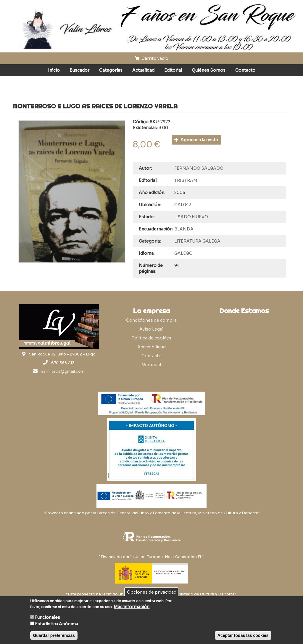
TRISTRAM (186, 180)
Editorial (173, 70)
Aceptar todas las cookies (243, 635)
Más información (132, 607)
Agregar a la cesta (196, 140)
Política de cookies (151, 338)
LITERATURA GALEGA (197, 241)
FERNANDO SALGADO (199, 168)
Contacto (245, 70)
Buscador (79, 70)
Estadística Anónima (57, 624)
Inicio (54, 70)
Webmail (151, 365)
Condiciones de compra (151, 320)
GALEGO (183, 253)
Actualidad (143, 70)
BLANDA (184, 229)
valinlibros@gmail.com (63, 371)
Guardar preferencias (54, 635)
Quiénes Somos (209, 70)
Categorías (111, 70)
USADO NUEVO (191, 217)
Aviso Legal (151, 329)
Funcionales (47, 617)
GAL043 (183, 205)
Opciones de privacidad (152, 592)
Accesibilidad (151, 347)
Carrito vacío (151, 58)
